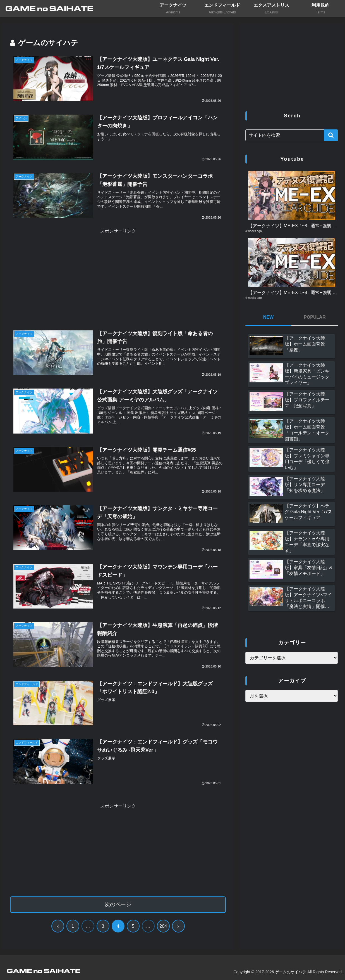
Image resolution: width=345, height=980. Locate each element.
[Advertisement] (118, 274)
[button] (331, 135)
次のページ (118, 904)
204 (163, 926)
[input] (292, 135)
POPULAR (315, 317)
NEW (268, 317)
